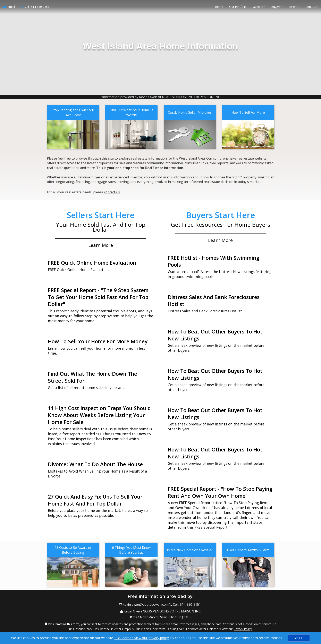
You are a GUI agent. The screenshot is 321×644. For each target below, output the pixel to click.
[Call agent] (34, 8)
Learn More (101, 243)
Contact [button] (312, 8)
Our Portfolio (238, 8)
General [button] (259, 8)
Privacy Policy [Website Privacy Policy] (243, 623)
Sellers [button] (294, 8)
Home (219, 8)
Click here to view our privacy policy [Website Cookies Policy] (142, 638)
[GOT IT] (299, 638)
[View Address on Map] (161, 611)
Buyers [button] (277, 8)
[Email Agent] (10, 8)
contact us (112, 191)
